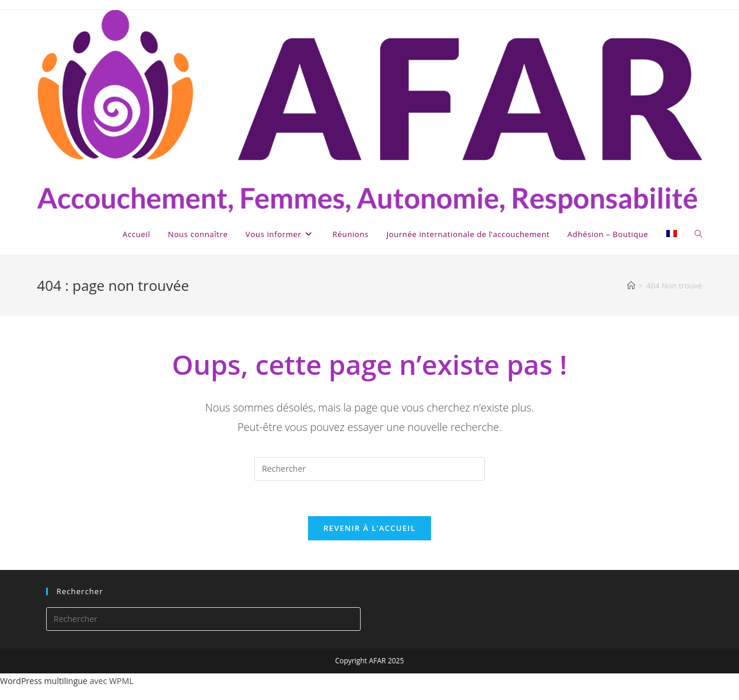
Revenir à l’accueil (369, 528)
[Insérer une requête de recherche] (369, 469)
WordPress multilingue (44, 681)
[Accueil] (631, 286)
